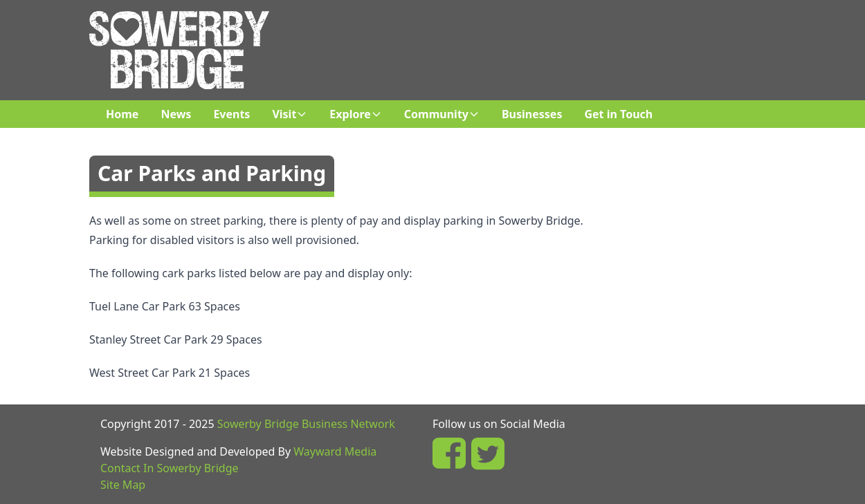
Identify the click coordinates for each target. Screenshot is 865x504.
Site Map (123, 485)
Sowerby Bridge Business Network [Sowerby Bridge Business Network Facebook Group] (306, 424)
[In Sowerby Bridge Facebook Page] (449, 454)
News (176, 114)
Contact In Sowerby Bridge (170, 468)
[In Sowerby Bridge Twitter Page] (488, 454)
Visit (290, 114)
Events (231, 114)
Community (442, 114)
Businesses (532, 114)
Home (122, 114)
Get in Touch (618, 114)
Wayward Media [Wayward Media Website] (335, 451)
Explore (355, 114)
